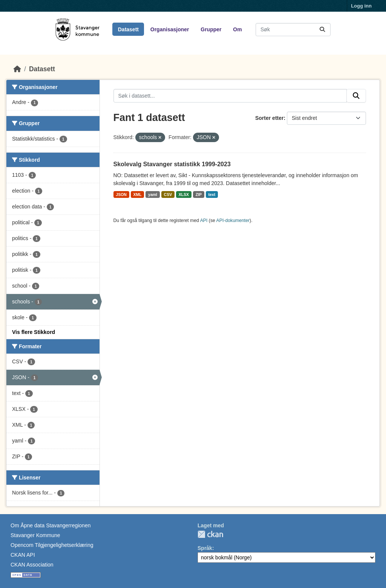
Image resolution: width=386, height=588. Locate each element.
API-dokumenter (233, 220)
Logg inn (361, 6)
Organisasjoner (170, 29)
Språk (205, 548)
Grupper (211, 29)
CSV (168, 194)
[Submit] (322, 30)
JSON (121, 194)
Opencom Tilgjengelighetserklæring (52, 545)
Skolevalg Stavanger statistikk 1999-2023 (172, 164)
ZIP (199, 194)
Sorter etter (269, 118)
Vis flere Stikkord (34, 332)
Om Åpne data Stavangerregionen (51, 525)
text (212, 194)
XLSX (184, 194)
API (204, 220)
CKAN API (23, 555)
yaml (153, 194)
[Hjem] (17, 69)
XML (137, 194)
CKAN (210, 534)
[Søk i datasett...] (293, 30)
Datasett (128, 29)
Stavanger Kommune (35, 535)
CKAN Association (32, 565)
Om (237, 29)
